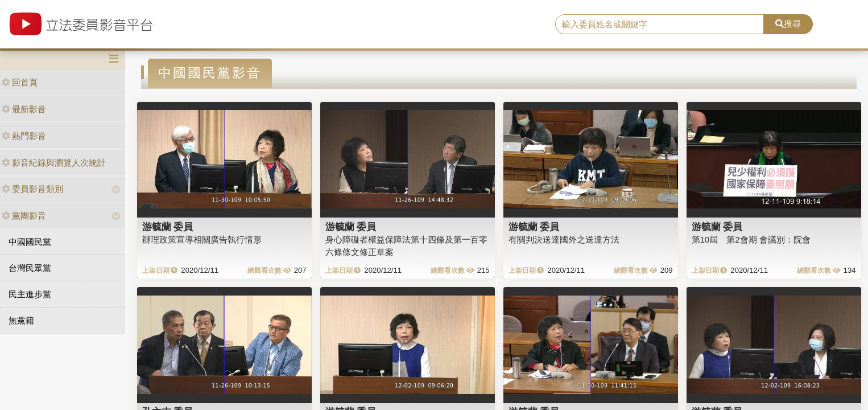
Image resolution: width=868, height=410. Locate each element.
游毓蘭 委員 (168, 227)
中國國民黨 (30, 242)
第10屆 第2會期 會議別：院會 (751, 239)
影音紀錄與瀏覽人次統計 (54, 163)
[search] (660, 24)
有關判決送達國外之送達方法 (564, 239)
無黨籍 (21, 320)
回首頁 (20, 82)
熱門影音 (24, 136)
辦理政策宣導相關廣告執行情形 (202, 239)
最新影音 (24, 109)
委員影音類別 (32, 189)
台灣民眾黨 (30, 268)
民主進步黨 (30, 294)
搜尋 (788, 24)
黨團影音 (24, 216)
